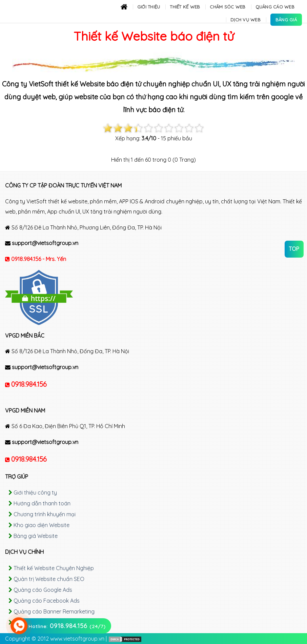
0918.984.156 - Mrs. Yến (39, 259)
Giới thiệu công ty (35, 492)
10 (199, 128)
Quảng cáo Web (275, 7)
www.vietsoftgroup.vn (77, 639)
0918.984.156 (29, 384)
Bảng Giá (286, 20)
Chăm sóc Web (228, 7)
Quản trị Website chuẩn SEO (49, 579)
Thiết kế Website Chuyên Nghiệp (54, 568)
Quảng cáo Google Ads (43, 590)
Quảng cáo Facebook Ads (47, 601)
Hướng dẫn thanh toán (42, 503)
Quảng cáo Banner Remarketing (54, 611)
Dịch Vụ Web (245, 20)
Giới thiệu (149, 7)
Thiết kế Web (185, 7)
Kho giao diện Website (42, 525)
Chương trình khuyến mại (45, 514)
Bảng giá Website (36, 536)
